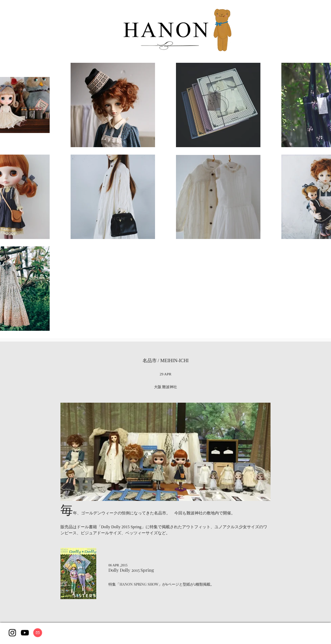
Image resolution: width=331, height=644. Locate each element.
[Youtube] (25, 633)
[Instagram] (12, 633)
